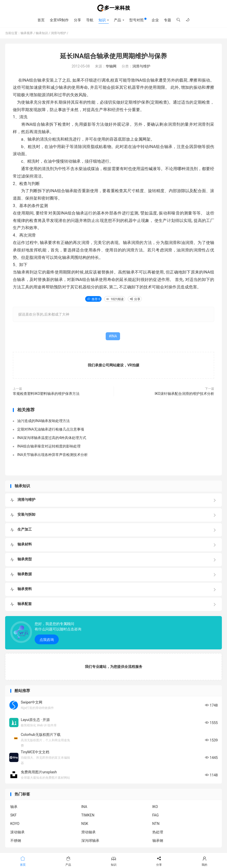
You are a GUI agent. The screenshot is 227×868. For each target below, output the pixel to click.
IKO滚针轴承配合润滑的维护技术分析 (184, 394)
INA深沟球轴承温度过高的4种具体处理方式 (52, 438)
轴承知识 (42, 33)
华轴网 (111, 66)
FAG (156, 815)
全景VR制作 (59, 20)
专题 (167, 20)
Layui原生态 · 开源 (35, 720)
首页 (41, 20)
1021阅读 (115, 299)
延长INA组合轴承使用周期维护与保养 (113, 56)
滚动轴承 (17, 832)
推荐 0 (93, 299)
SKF (13, 815)
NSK (85, 824)
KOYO (15, 824)
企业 (155, 20)
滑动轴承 (88, 832)
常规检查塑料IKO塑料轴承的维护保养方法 (46, 394)
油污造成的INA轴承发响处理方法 (43, 421)
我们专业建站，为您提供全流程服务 (114, 667)
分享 (77, 20)
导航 (90, 20)
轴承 (14, 807)
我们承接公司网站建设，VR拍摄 (113, 365)
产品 (117, 20)
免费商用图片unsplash (39, 772)
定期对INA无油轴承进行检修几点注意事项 (51, 429)
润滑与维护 (58, 33)
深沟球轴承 (90, 841)
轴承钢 (158, 841)
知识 (102, 20)
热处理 (158, 832)
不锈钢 (16, 841)
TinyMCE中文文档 (35, 752)
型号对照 (138, 20)
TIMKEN (88, 815)
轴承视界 (113, 8)
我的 (204, 861)
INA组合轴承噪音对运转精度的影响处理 (49, 446)
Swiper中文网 (32, 702)
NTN (156, 824)
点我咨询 (47, 640)
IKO (155, 807)
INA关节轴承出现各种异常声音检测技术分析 (52, 455)
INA (114, 336)
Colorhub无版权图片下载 (41, 735)
